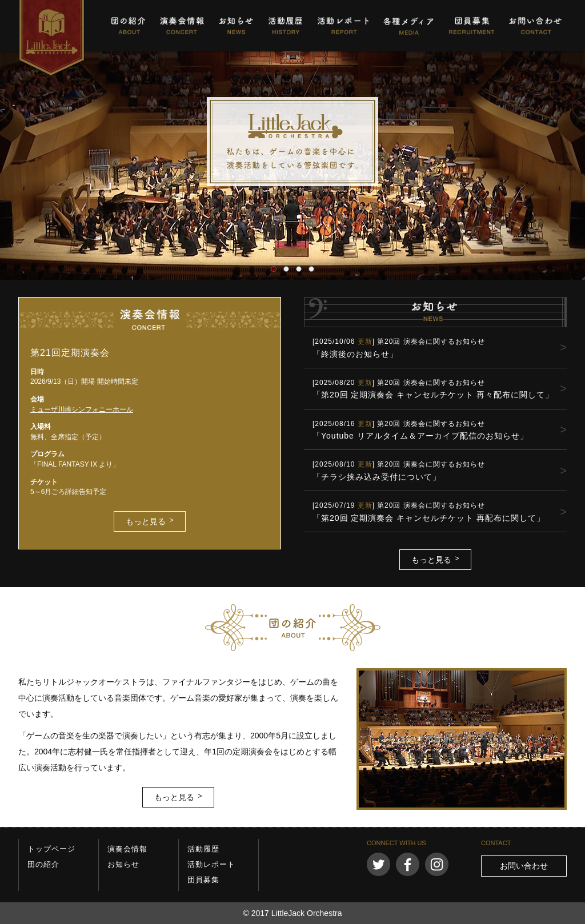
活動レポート (343, 26)
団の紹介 (128, 26)
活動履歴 (285, 26)
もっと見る (146, 521)
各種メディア (408, 26)
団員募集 (471, 26)
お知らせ (236, 26)
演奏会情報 (182, 26)
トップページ (51, 849)
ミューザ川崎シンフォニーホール (82, 409)
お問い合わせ (535, 26)
